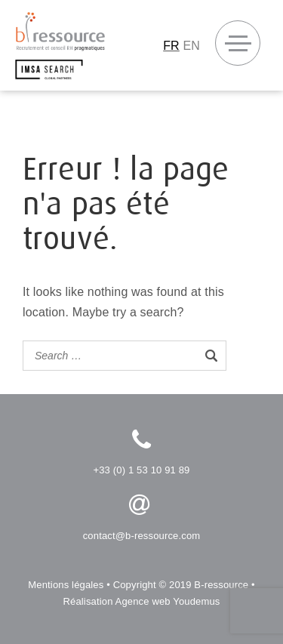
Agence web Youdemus (168, 601)
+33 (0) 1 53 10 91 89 (141, 470)
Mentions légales (66, 585)
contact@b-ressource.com (142, 536)
